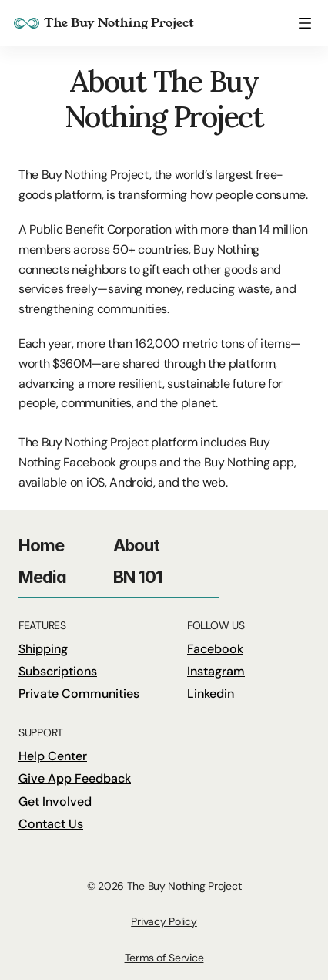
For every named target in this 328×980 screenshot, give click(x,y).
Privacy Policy (164, 921)
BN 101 (138, 577)
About (137, 545)
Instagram (216, 671)
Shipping (43, 649)
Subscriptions (58, 671)
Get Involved (55, 802)
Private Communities (79, 694)
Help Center (53, 756)
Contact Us (51, 824)
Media (43, 577)
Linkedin (211, 694)
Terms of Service (164, 958)
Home (41, 545)
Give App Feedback (75, 778)
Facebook (215, 649)
